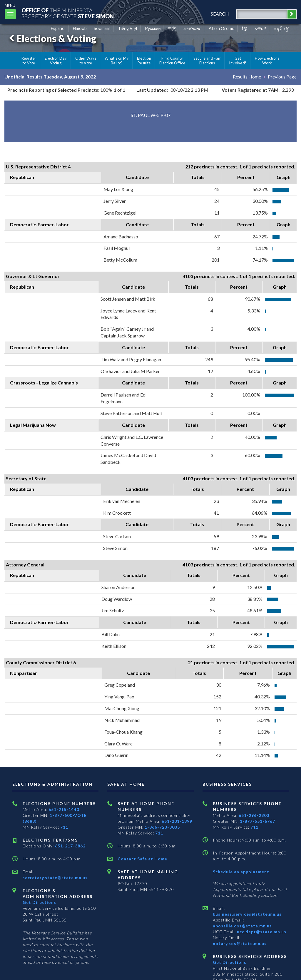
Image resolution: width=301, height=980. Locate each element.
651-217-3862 (70, 846)
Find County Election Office (172, 61)
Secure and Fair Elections (207, 61)
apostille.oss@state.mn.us (242, 926)
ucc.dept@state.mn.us (261, 932)
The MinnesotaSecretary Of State (68, 13)
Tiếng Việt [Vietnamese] (128, 28)
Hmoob (80, 28)
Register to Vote (29, 61)
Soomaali (102, 28)
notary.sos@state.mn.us (240, 943)
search (220, 14)
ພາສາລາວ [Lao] (193, 28)
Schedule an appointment (241, 872)
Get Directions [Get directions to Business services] (230, 962)
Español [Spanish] (58, 28)
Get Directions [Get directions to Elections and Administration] (39, 902)
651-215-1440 (64, 809)
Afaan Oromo (222, 28)
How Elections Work (267, 61)
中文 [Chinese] (172, 28)
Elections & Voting (52, 38)
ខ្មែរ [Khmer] (245, 28)
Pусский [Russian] (153, 28)
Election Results (144, 61)
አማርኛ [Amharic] (260, 28)
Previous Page (282, 77)
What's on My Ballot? (117, 61)
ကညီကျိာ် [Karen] (282, 28)
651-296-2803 (254, 815)
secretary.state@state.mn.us (55, 878)
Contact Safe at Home (142, 859)
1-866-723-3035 (162, 827)
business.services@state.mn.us (247, 914)
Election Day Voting (56, 61)
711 (64, 827)
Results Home (247, 77)
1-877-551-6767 (257, 821)
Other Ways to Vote (86, 61)
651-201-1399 (177, 821)
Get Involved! (238, 61)
